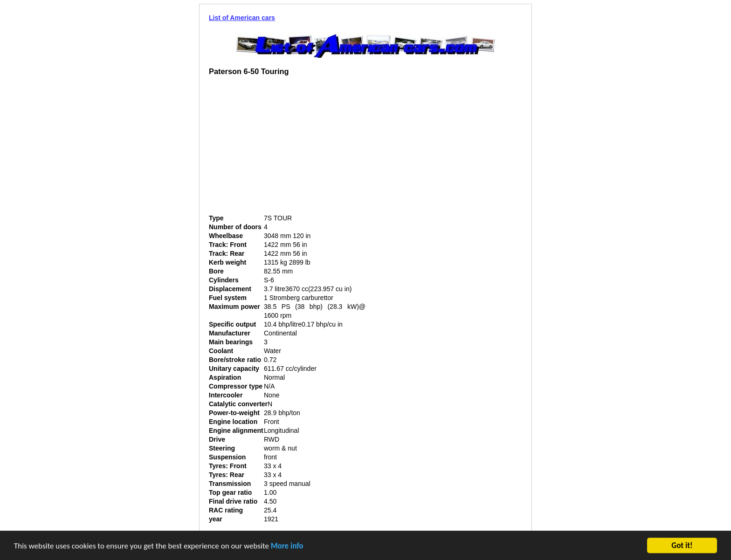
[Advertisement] (287, 149)
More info (287, 547)
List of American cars (242, 18)
